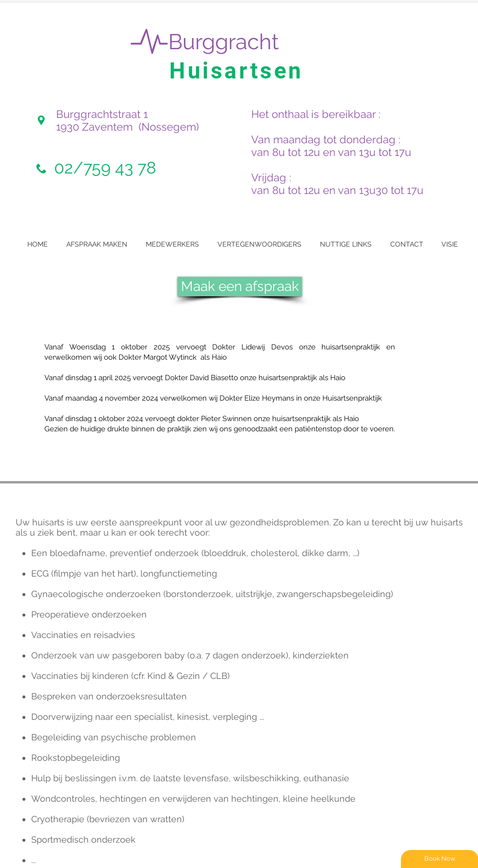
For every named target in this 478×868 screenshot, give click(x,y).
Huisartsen (236, 71)
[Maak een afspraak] (240, 287)
